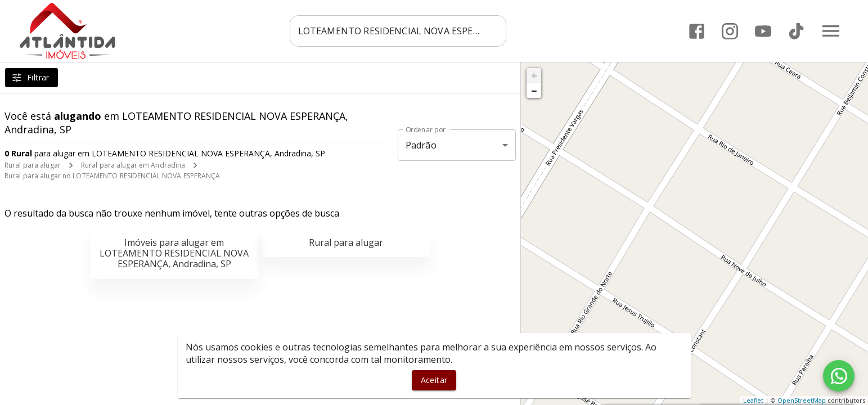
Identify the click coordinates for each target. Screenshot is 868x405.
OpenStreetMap (802, 400)
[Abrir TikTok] (796, 31)
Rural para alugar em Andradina (133, 165)
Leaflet (753, 400)
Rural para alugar (33, 165)
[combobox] (398, 31)
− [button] (534, 91)
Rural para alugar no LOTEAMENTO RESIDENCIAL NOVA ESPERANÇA (113, 176)
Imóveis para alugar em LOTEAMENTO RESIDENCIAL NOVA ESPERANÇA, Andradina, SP (174, 253)
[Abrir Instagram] (730, 31)
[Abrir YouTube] (763, 31)
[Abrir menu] (831, 31)
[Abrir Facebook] (697, 31)
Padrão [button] (421, 145)
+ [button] (534, 75)
